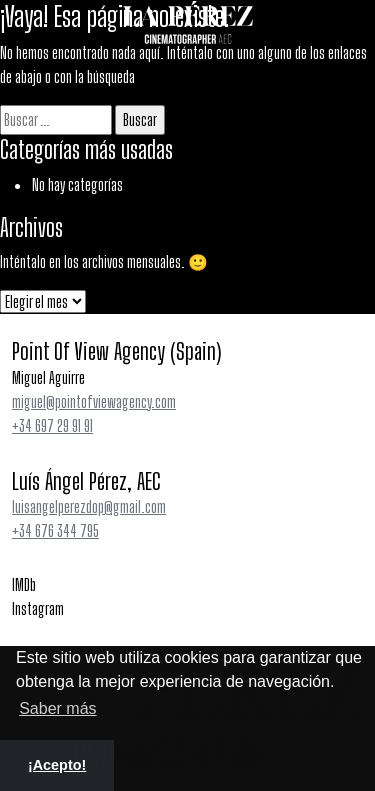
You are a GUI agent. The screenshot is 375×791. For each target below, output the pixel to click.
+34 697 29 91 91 (52, 425)
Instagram (38, 608)
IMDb (24, 584)
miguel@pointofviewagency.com (94, 401)
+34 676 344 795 (55, 530)
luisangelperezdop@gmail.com (89, 506)
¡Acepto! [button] (57, 765)
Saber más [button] (57, 708)
